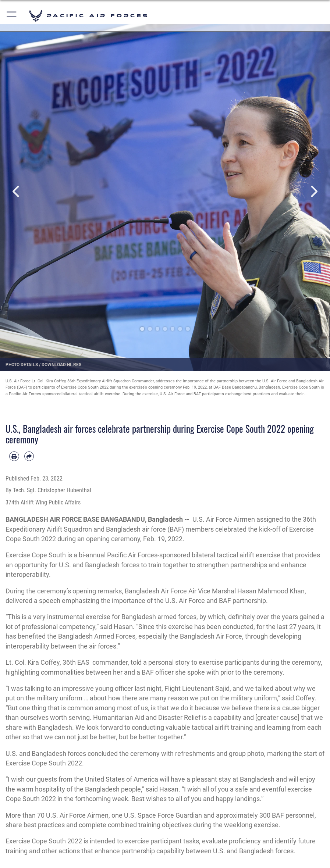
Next (313, 191)
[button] (12, 16)
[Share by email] (29, 456)
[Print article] (14, 456)
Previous (17, 191)
